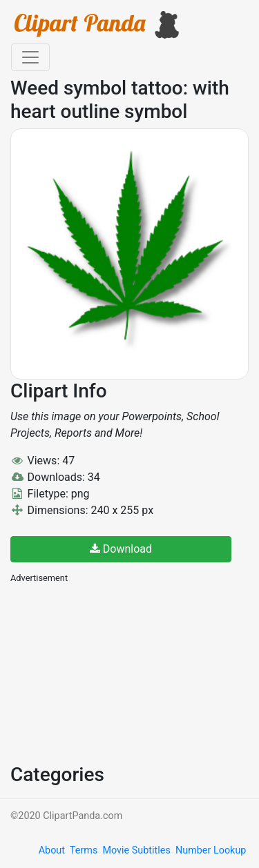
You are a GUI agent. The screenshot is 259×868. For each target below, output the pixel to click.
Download (121, 549)
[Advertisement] (114, 672)
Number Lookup (211, 850)
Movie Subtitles (136, 850)
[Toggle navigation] (30, 57)
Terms (84, 850)
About (52, 850)
